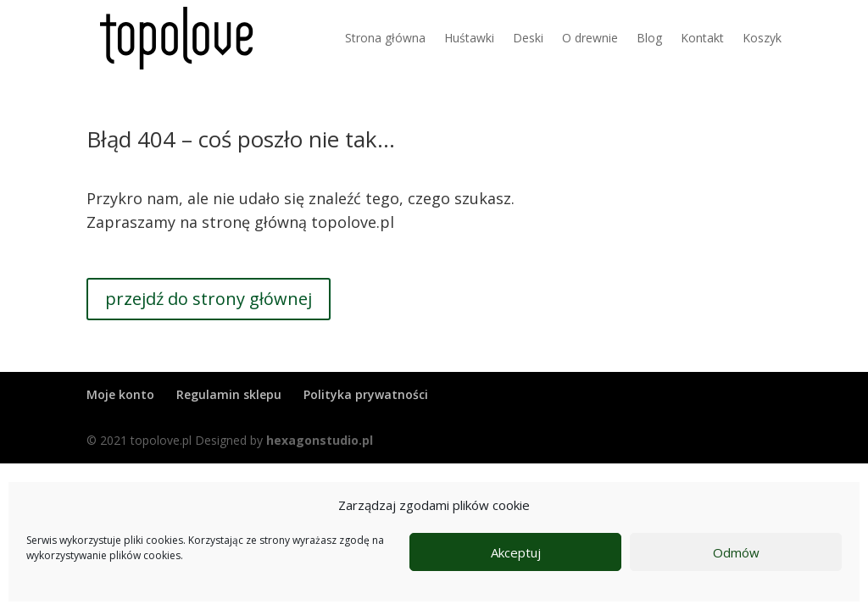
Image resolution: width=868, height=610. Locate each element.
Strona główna (385, 38)
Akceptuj (516, 552)
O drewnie (590, 38)
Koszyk (762, 38)
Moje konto (120, 394)
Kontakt (702, 38)
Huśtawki (469, 38)
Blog (649, 38)
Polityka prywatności (366, 394)
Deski (528, 38)
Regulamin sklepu (229, 394)
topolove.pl (353, 222)
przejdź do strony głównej (209, 299)
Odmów (736, 552)
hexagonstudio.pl (320, 440)
